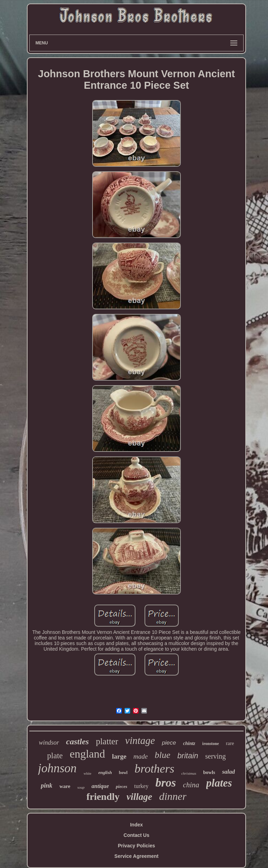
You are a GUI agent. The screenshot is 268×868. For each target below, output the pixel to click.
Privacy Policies (137, 846)
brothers (154, 769)
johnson (57, 768)
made (140, 756)
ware (65, 786)
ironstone (211, 744)
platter (107, 741)
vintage (140, 740)
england (87, 754)
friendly (103, 797)
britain (188, 756)
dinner (173, 796)
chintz (189, 743)
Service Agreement (136, 856)
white (88, 773)
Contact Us (136, 835)
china (191, 785)
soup (81, 787)
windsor (49, 743)
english (105, 772)
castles (77, 742)
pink (47, 786)
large (119, 756)
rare (230, 743)
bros (166, 783)
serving (215, 756)
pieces (121, 786)
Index (137, 825)
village (139, 797)
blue (162, 755)
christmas (189, 773)
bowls (209, 772)
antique (100, 786)
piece (169, 743)
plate (55, 756)
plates (219, 783)
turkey (142, 786)
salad (228, 772)
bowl (123, 773)
